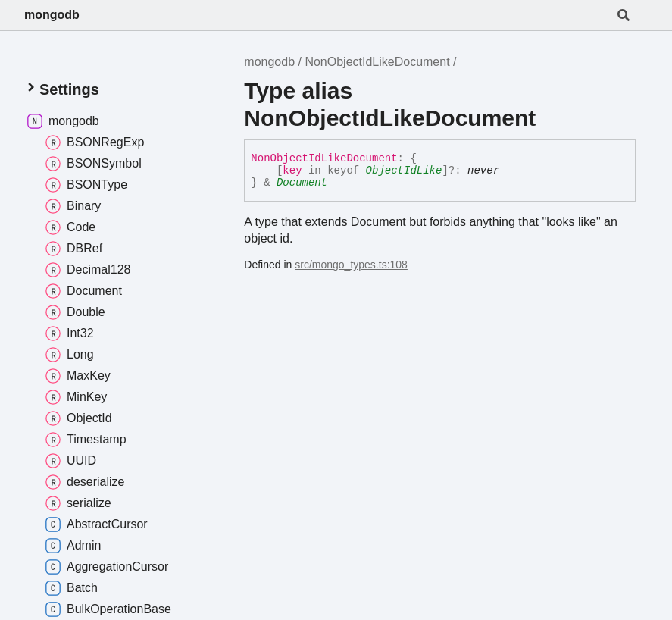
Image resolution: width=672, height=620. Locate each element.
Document (302, 183)
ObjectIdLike (404, 171)
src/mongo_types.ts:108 (351, 265)
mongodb (52, 15)
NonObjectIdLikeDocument (377, 62)
